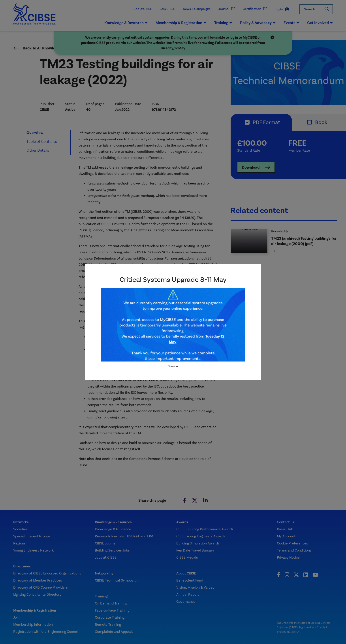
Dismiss (173, 366)
